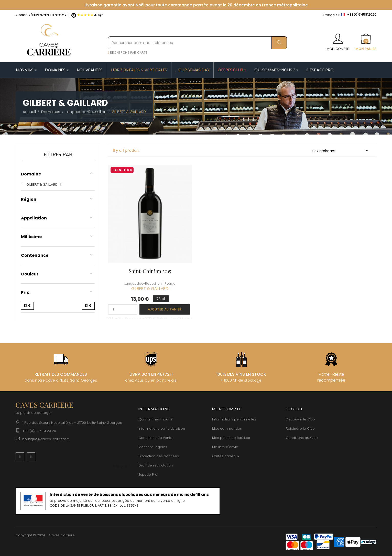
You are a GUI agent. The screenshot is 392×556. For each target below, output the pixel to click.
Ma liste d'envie (225, 447)
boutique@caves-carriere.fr (46, 439)
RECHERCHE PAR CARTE (128, 53)
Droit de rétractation (156, 465)
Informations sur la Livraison (162, 429)
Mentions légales (153, 447)
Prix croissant (342, 151)
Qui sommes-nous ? (156, 419)
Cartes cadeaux (226, 456)
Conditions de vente (155, 438)
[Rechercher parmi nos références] (197, 43)
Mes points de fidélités (231, 438)
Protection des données (159, 456)
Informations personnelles (234, 419)
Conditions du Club (302, 438)
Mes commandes (227, 429)
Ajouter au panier (165, 309)
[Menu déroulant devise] (331, 15)
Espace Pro (148, 475)
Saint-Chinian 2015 (150, 271)
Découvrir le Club (300, 419)
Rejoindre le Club (300, 429)
